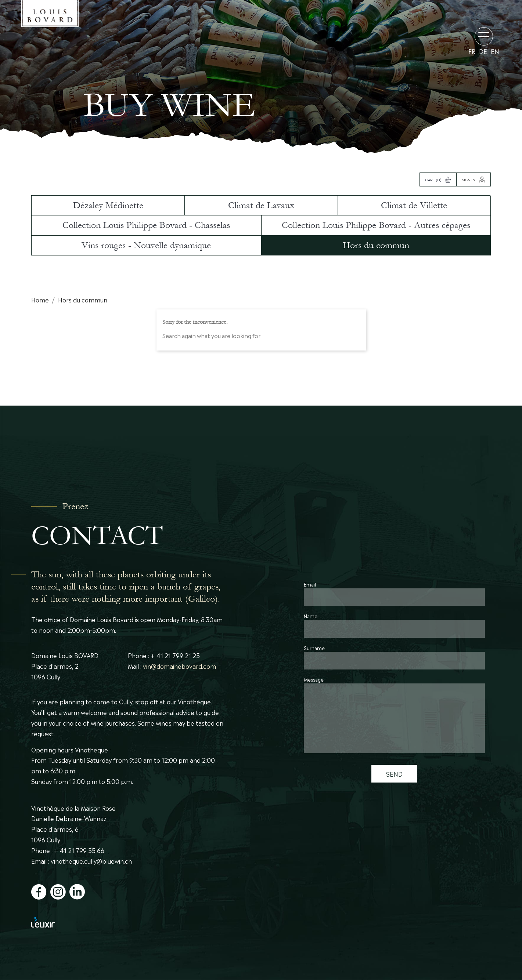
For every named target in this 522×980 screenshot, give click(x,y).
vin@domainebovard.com (179, 666)
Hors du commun (376, 245)
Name (311, 616)
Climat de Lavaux (261, 205)
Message (314, 679)
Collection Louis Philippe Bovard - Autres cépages (376, 225)
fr (472, 51)
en (495, 51)
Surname (314, 648)
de (483, 51)
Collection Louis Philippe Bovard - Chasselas (146, 225)
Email (310, 584)
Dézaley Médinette (108, 205)
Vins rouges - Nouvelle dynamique (146, 245)
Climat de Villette (414, 205)
